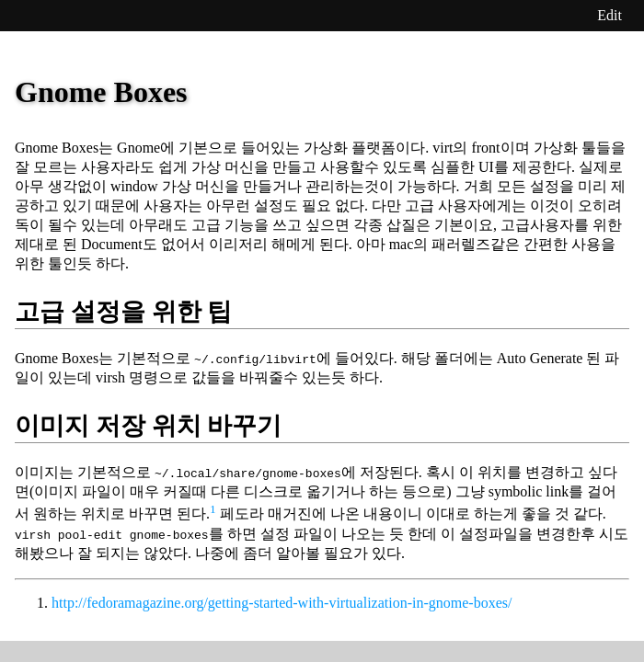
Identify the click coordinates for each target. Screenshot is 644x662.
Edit (609, 15)
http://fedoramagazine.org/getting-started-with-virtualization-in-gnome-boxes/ (282, 603)
